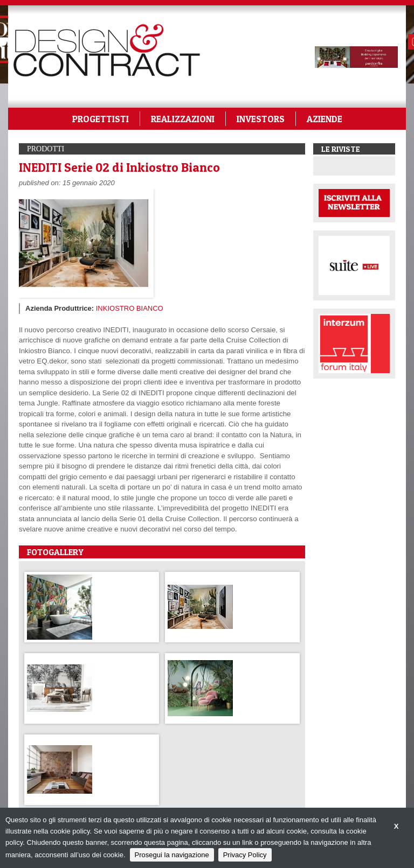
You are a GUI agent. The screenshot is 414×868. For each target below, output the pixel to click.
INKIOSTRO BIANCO (130, 308)
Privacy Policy (245, 855)
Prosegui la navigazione (172, 855)
